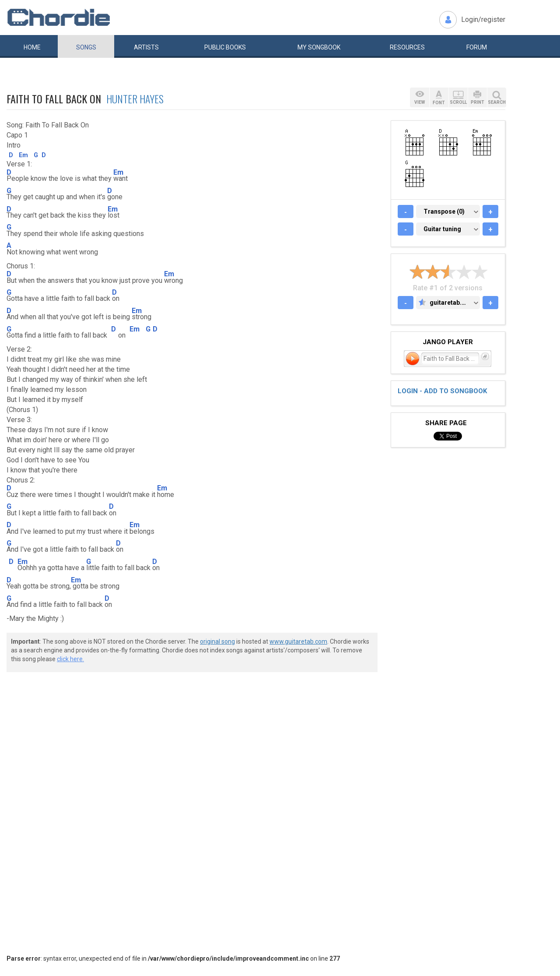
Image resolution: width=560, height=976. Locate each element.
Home (32, 47)
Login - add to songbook (442, 391)
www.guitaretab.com (298, 641)
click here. (70, 659)
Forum (477, 47)
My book (319, 47)
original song (217, 641)
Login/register (483, 19)
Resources (407, 47)
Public (225, 47)
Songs (86, 47)
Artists (146, 47)
